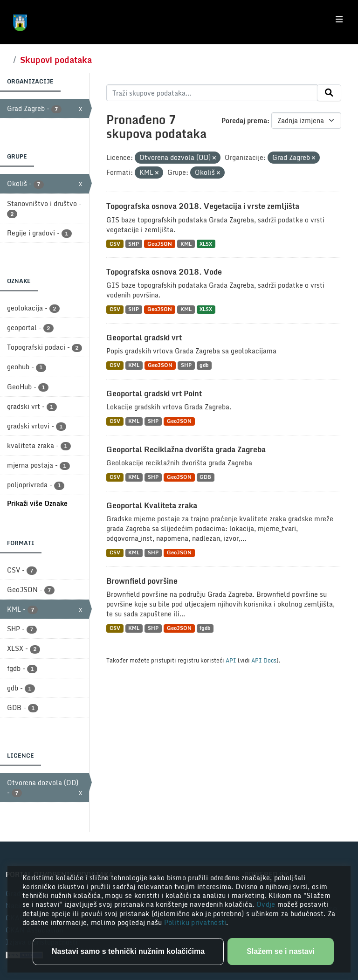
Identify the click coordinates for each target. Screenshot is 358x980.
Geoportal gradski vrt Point (154, 393)
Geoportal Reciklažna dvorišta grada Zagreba (186, 449)
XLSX (206, 244)
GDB (205, 477)
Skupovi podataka (56, 60)
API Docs (264, 660)
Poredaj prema (244, 121)
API (231, 660)
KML (186, 244)
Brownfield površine (142, 581)
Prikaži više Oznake (37, 503)
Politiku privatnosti (195, 922)
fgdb (205, 628)
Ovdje (267, 904)
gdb (204, 365)
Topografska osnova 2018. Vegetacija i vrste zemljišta (203, 206)
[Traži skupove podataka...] (212, 93)
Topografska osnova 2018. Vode (164, 272)
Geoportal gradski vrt (144, 338)
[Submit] (329, 93)
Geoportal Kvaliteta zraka (152, 505)
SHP (134, 244)
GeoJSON (160, 244)
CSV (115, 244)
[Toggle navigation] (339, 20)
